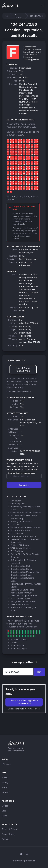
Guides (5, 806)
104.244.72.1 (23, 132)
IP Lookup (18, 16)
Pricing (5, 782)
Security (6, 839)
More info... (34, 469)
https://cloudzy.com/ (29, 307)
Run (39, 672)
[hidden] (44, 5)
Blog (4, 811)
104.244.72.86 (29, 127)
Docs (4, 816)
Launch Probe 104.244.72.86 (23, 370)
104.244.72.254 (16, 135)
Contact (6, 792)
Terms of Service (10, 829)
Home (5, 777)
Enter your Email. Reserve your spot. (21, 473)
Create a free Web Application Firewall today (24, 702)
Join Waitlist (24, 485)
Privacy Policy (8, 834)
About (5, 787)
